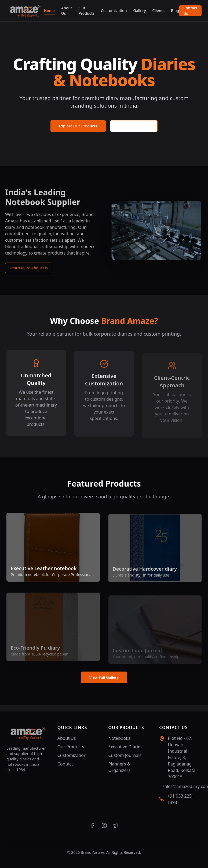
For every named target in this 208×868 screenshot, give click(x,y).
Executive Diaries (125, 747)
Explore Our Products (78, 126)
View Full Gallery (104, 677)
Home (49, 11)
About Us (67, 11)
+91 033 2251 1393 (181, 799)
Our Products (87, 11)
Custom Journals (125, 755)
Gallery (139, 11)
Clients (158, 11)
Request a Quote (134, 126)
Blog (175, 11)
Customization (114, 11)
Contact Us (190, 11)
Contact (65, 764)
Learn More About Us (25, 268)
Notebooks (119, 738)
